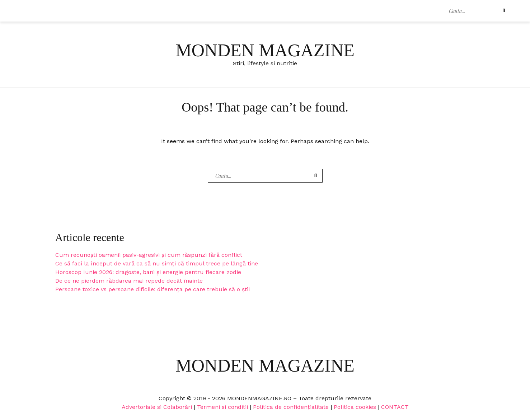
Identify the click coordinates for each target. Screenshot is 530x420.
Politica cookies (355, 407)
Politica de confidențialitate (291, 407)
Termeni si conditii (222, 407)
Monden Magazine (265, 50)
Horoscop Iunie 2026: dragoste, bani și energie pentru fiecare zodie (148, 272)
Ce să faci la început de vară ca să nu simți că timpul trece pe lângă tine (157, 263)
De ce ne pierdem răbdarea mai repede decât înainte (129, 281)
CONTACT (395, 407)
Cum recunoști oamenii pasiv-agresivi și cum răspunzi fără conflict (149, 255)
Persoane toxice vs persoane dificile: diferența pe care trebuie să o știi (153, 289)
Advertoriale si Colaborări (157, 407)
